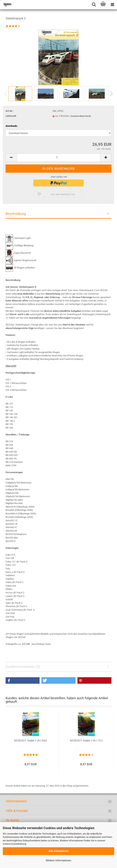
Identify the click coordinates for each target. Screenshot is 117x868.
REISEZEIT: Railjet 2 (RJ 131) (86, 741)
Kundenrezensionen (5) (23, 667)
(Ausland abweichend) (81, 116)
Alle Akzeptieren (58, 851)
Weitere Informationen (58, 860)
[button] (23, 680)
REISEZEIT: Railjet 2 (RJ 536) (31, 741)
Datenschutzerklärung (14, 844)
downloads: (12, 126)
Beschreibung (16, 214)
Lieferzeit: (11, 116)
